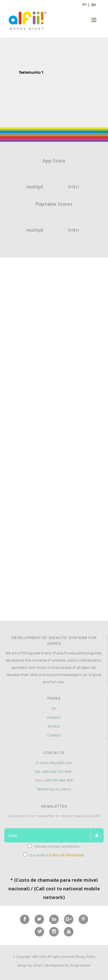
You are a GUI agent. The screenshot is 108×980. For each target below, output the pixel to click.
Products (54, 718)
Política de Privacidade (66, 855)
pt (85, 5)
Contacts (54, 736)
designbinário (80, 966)
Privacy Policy (85, 957)
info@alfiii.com (60, 763)
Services (54, 727)
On (54, 709)
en (93, 5)
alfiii (35, 957)
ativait (37, 966)
